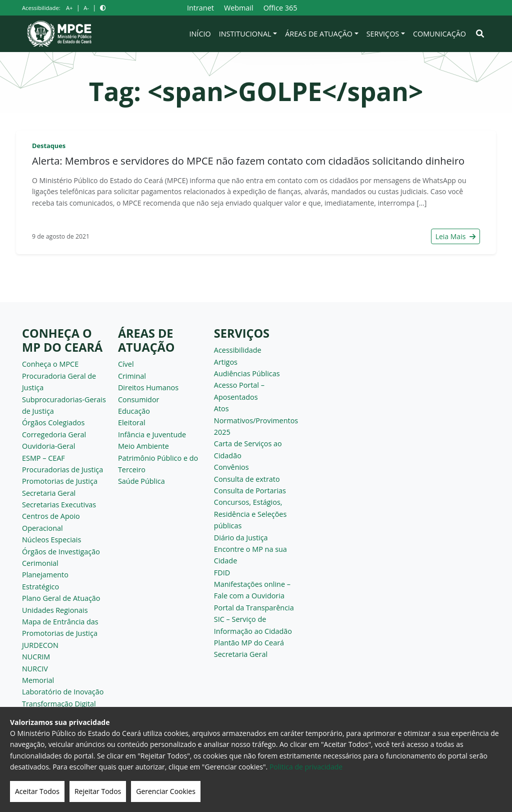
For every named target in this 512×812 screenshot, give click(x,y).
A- (86, 8)
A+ (69, 8)
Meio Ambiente (143, 446)
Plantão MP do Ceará (249, 643)
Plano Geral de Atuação (61, 598)
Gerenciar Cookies (166, 791)
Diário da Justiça (241, 538)
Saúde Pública (141, 481)
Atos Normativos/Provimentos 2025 (256, 420)
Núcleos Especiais (51, 540)
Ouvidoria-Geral (49, 446)
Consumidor (139, 399)
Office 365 (280, 8)
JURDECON (40, 645)
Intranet (200, 8)
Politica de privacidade (306, 767)
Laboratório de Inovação (63, 692)
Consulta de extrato (247, 479)
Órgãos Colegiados (53, 423)
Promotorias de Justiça (60, 481)
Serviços (383, 34)
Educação (134, 411)
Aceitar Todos (37, 791)
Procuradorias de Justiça (62, 470)
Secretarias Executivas (59, 505)
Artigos (226, 362)
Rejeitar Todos (98, 791)
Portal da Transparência (254, 608)
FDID (222, 573)
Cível (126, 364)
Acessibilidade (238, 350)
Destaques (49, 146)
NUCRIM (36, 657)
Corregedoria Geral (54, 435)
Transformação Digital (59, 704)
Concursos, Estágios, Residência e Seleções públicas (250, 514)
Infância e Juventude (152, 435)
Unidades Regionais (55, 610)
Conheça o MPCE (50, 364)
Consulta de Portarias (250, 491)
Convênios (231, 467)
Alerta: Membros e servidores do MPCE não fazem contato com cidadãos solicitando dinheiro (248, 161)
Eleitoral (132, 423)
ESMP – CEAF (43, 458)
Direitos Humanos (148, 387)
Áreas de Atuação (319, 34)
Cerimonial (40, 563)
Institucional (245, 34)
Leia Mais (455, 236)
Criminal (132, 376)
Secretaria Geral (49, 493)
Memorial (38, 680)
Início (200, 34)
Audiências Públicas (247, 373)
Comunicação (439, 34)
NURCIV (35, 669)
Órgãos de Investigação (61, 552)
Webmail (239, 8)
